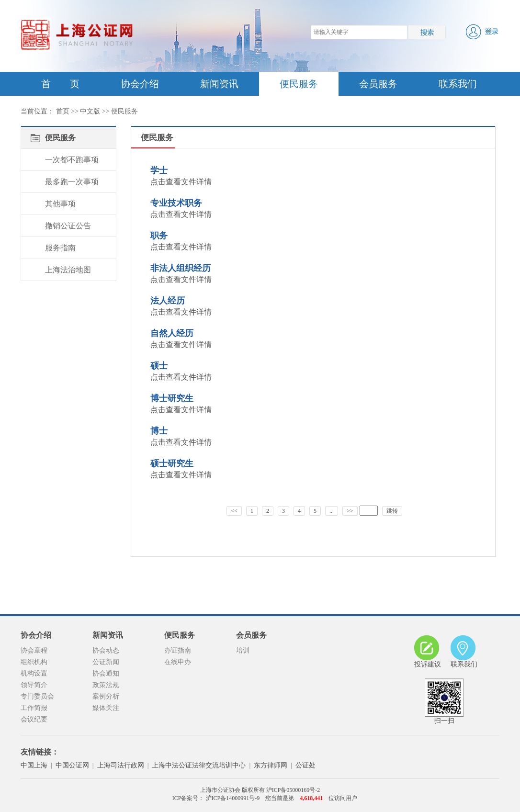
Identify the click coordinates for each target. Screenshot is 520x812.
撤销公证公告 (68, 226)
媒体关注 (106, 708)
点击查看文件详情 (181, 182)
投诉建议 (428, 652)
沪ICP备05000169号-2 (293, 790)
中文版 (90, 111)
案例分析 (106, 696)
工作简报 (34, 708)
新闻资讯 (219, 84)
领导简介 (34, 685)
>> (350, 511)
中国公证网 (72, 765)
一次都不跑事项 (72, 160)
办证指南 (178, 650)
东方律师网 (271, 765)
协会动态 (106, 650)
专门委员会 (37, 696)
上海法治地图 (68, 270)
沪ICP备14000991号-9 (232, 798)
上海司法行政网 (121, 765)
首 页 (60, 84)
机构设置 (34, 673)
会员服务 (378, 84)
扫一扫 (444, 701)
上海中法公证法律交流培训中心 (199, 765)
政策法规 (106, 685)
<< (234, 511)
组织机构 (34, 662)
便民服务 (299, 84)
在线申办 (178, 662)
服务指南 (60, 248)
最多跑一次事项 (72, 182)
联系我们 (458, 84)
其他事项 (60, 204)
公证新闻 (106, 662)
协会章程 (34, 650)
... (332, 511)
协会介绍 (140, 84)
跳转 (392, 511)
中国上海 (34, 765)
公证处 (305, 765)
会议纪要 (34, 719)
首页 (63, 111)
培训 (243, 650)
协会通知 (106, 673)
